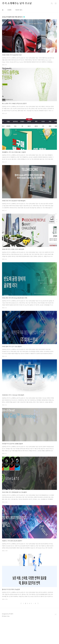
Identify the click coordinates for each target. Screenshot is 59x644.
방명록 (9, 34)
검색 (52, 27)
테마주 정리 (19, 34)
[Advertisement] (29, 12)
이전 (21, 627)
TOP (56, 638)
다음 (38, 627)
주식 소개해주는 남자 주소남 (17, 27)
